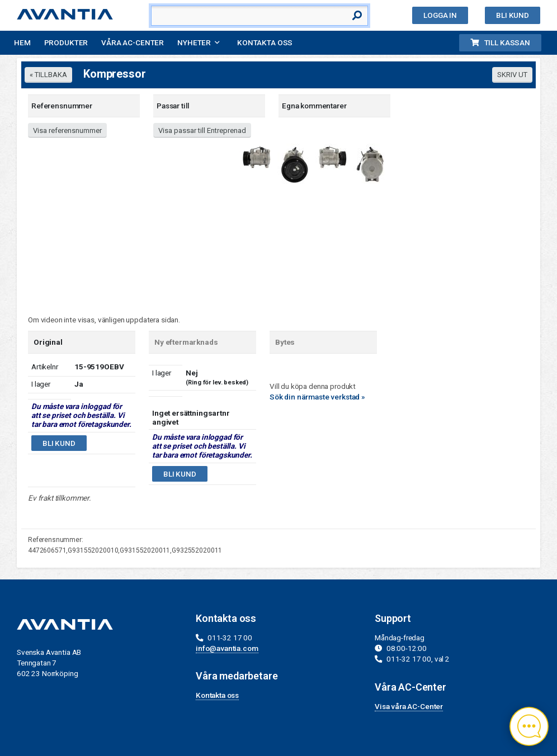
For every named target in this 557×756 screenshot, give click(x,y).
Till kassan (500, 42)
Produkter (66, 42)
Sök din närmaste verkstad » (317, 397)
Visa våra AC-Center (409, 706)
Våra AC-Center (133, 42)
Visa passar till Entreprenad (202, 130)
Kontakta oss (265, 42)
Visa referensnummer (67, 130)
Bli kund (513, 15)
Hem (22, 42)
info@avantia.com (227, 648)
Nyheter (194, 42)
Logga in (440, 15)
